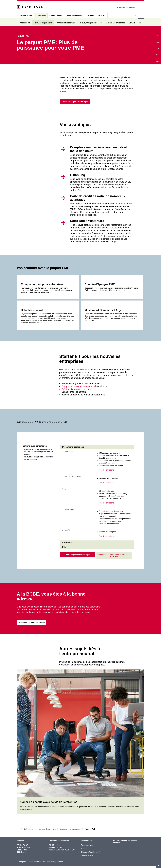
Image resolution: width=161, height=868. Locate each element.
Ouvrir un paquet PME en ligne (77, 555)
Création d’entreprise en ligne (76, 390)
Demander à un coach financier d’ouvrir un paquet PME (114, 556)
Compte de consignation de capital (79, 387)
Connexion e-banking (128, 8)
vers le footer (158, 865)
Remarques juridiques (55, 864)
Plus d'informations (106, 470)
